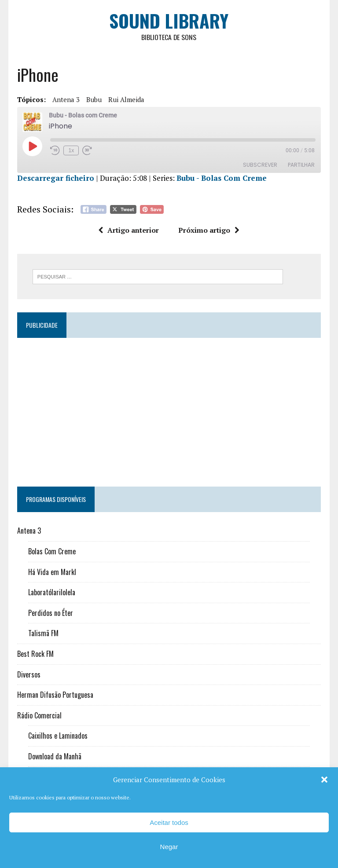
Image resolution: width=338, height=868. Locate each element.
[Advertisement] (169, 409)
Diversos (28, 674)
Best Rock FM (35, 654)
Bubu (94, 100)
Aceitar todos (169, 822)
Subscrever (261, 165)
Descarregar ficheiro (55, 178)
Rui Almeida (126, 100)
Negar (169, 847)
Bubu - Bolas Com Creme (221, 178)
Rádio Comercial (39, 716)
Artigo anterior (129, 231)
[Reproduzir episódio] (32, 146)
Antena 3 (66, 100)
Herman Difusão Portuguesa (55, 695)
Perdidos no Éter (50, 613)
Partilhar (302, 165)
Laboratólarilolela (51, 593)
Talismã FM (43, 634)
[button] (324, 780)
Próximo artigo (209, 231)
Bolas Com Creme (51, 552)
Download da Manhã (54, 757)
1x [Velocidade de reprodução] (71, 151)
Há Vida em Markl (52, 572)
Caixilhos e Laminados (57, 736)
